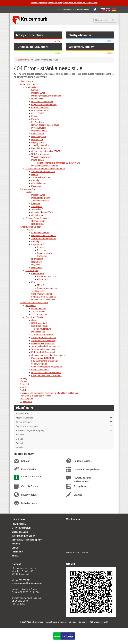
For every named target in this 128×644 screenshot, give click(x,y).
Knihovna (36, 204)
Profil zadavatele (39, 128)
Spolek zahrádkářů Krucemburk (46, 346)
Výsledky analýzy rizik (41, 157)
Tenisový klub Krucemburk (43, 349)
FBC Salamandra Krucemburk (45, 361)
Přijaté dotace (38, 160)
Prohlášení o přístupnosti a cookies (36, 396)
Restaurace (37, 262)
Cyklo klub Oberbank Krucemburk (47, 367)
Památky (35, 180)
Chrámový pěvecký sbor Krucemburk (48, 355)
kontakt (105, 622)
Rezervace (42, 250)
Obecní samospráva (40, 107)
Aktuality (24, 378)
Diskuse (23, 381)
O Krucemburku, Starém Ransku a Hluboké (45, 169)
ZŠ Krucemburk (38, 311)
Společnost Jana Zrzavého (43, 341)
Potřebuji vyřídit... (83, 461)
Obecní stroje (37, 215)
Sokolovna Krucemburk (42, 294)
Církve (34, 320)
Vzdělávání (31, 306)
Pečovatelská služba (41, 198)
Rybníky (41, 247)
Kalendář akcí (38, 273)
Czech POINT (38, 113)
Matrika (35, 116)
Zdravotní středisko (40, 201)
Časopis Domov (39, 183)
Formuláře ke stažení (41, 148)
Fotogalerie (36, 186)
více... (58, 41)
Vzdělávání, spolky (81, 47)
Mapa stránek (75, 9)
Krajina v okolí (38, 244)
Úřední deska (37, 99)
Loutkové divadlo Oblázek (43, 343)
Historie (35, 174)
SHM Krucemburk (39, 364)
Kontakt (86, 9)
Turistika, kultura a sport (31, 227)
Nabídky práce (38, 224)
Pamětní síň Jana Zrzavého (44, 236)
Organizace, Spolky (34, 317)
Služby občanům (80, 35)
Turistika (29, 230)
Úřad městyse (32, 87)
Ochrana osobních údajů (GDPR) (46, 151)
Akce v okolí (43, 279)
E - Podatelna (38, 122)
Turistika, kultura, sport (32, 47)
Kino (33, 282)
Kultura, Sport (32, 271)
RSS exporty (95, 622)
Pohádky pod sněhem (47, 288)
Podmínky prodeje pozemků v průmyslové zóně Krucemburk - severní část (64, 3)
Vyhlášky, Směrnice (40, 145)
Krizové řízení (38, 134)
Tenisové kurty (38, 291)
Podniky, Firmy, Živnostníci (38, 218)
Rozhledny (42, 256)
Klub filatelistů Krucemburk (43, 352)
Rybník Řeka (37, 259)
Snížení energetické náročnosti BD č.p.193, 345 (59, 163)
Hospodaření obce (40, 110)
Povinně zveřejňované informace (46, 96)
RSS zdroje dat (27, 399)
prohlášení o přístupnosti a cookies (73, 622)
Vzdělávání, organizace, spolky (34, 303)
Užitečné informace (40, 154)
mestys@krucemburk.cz (30, 583)
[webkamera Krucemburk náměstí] (91, 536)
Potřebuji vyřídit (38, 93)
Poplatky (35, 119)
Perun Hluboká (38, 332)
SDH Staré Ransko (40, 326)
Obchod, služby (38, 221)
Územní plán (37, 139)
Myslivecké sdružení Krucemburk (46, 373)
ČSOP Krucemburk (40, 370)
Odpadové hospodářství (42, 212)
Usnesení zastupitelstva (42, 102)
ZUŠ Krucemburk (39, 314)
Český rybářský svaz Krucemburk (46, 375)
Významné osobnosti (41, 177)
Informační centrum (40, 233)
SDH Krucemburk (39, 323)
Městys (29, 192)
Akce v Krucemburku (47, 276)
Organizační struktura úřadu (44, 105)
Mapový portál (38, 142)
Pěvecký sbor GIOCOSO (43, 358)
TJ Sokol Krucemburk (41, 329)
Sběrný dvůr (37, 207)
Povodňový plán (39, 137)
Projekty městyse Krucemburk (45, 166)
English (23, 390)
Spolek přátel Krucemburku (44, 338)
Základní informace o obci (43, 172)
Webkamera (37, 268)
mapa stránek (51, 622)
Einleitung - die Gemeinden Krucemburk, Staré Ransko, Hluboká (49, 393)
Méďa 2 (41, 285)
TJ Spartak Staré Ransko (43, 335)
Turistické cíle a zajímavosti (44, 238)
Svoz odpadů (37, 209)
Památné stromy (45, 253)
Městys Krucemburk (30, 35)
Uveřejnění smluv (39, 131)
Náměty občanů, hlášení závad (45, 125)
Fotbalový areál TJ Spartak (44, 297)
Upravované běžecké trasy (43, 300)
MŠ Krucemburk (39, 308)
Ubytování (36, 265)
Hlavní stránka (62, 9)
